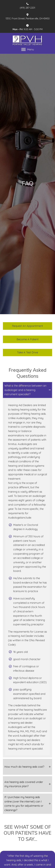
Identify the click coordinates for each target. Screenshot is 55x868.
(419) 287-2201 (27, 8)
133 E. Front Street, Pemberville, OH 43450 (28, 18)
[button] (27, 326)
